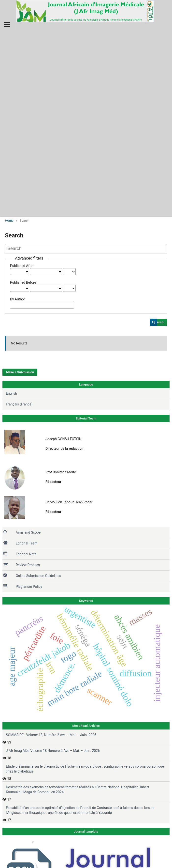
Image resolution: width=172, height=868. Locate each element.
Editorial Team (21, 543)
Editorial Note (20, 554)
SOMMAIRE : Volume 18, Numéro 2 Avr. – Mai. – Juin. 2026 (51, 735)
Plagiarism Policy (23, 587)
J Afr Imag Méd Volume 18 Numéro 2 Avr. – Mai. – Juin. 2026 (53, 751)
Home (9, 221)
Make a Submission (20, 372)
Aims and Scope (22, 532)
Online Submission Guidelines (32, 576)
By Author (18, 299)
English (11, 393)
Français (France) (19, 404)
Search (158, 322)
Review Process (22, 565)
